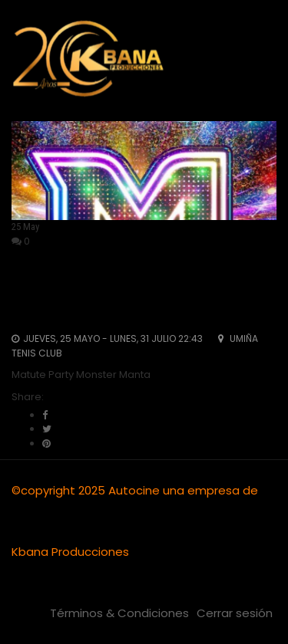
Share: (28, 397)
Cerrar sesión (235, 613)
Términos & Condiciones (119, 613)
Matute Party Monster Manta (131, 294)
